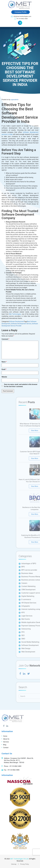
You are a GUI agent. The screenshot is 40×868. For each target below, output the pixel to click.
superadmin (15, 100)
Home (5, 736)
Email (4, 369)
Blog (5, 745)
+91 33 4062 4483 (21, 19)
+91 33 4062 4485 (13, 770)
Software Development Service (21, 324)
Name (4, 362)
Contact (6, 748)
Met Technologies (15, 314)
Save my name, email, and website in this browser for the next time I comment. (21, 385)
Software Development (16, 321)
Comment (5, 339)
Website (4, 377)
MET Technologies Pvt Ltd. (19, 859)
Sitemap (14, 864)
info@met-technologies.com (21, 16)
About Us (6, 739)
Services (6, 742)
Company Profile (21, 12)
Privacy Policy (25, 864)
